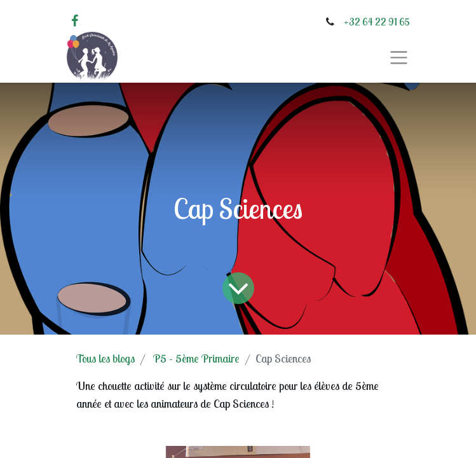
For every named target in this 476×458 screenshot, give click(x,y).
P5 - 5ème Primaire (196, 358)
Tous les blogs (105, 358)
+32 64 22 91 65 (377, 22)
